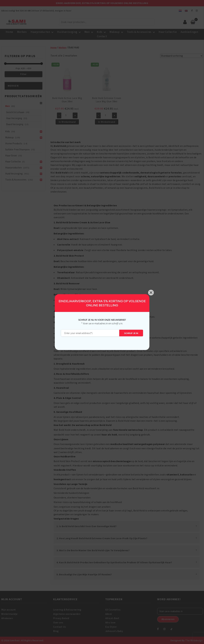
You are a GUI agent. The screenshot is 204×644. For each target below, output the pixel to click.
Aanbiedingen (189, 32)
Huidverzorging (67, 32)
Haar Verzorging (14, 118)
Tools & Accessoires (139, 32)
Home (9, 32)
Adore (109, 614)
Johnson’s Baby (114, 631)
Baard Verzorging (15, 124)
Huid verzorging (14, 174)
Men (87, 32)
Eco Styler (111, 627)
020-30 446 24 (27, 11)
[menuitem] (180, 11)
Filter (23, 74)
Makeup (115, 32)
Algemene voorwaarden (67, 614)
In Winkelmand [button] (67, 122)
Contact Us (60, 627)
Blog (56, 631)
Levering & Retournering (67, 609)
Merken (22, 32)
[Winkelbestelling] (182, 56)
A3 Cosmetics (113, 609)
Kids (100, 32)
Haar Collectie (168, 32)
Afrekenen (7, 618)
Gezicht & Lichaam (15, 112)
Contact (102, 36)
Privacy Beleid (61, 618)
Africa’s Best (112, 618)
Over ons (58, 622)
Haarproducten (40, 32)
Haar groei (11, 156)
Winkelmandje (9, 614)
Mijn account (9, 609)
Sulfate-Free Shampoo (17, 150)
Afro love (110, 622)
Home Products (14, 144)
